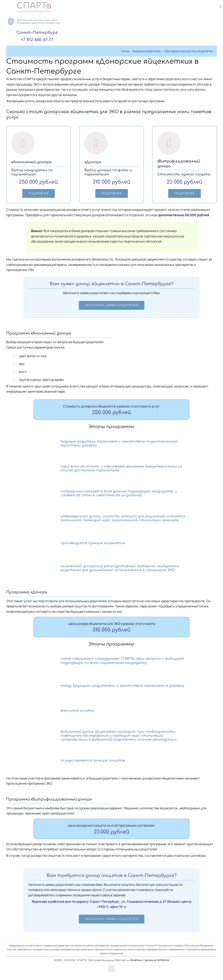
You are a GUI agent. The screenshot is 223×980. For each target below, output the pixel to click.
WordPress (136, 960)
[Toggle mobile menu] (221, 7)
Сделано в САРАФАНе (156, 960)
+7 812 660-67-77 (37, 40)
